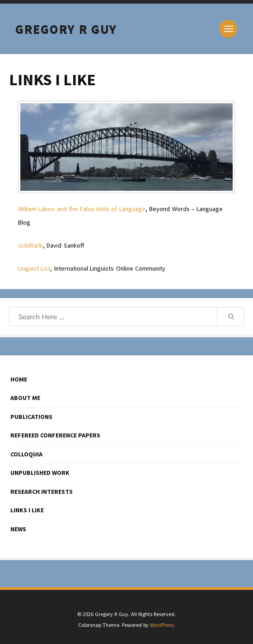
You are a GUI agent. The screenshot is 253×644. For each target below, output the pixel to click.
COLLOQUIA (26, 454)
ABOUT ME (25, 398)
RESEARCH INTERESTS (42, 492)
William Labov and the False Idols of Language (82, 209)
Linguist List (34, 268)
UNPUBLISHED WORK (40, 473)
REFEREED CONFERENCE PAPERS (55, 435)
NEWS (18, 529)
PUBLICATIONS (31, 417)
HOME (19, 379)
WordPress (162, 625)
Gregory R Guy (66, 29)
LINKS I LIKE (27, 510)
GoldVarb (30, 245)
